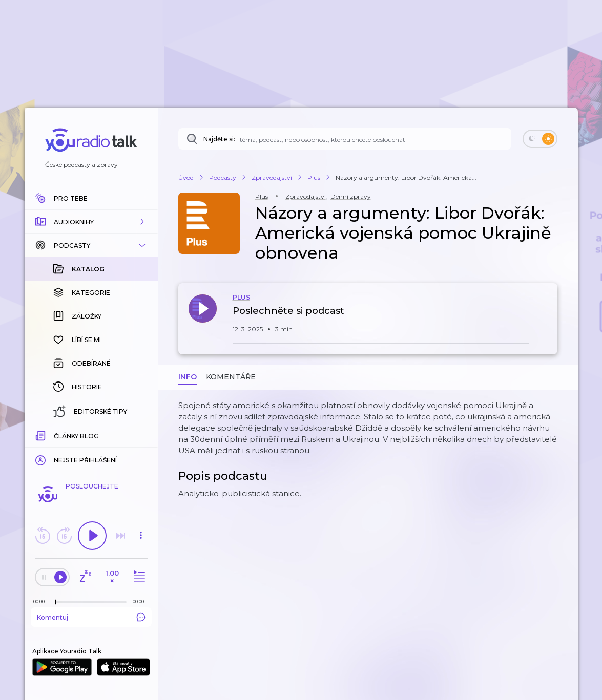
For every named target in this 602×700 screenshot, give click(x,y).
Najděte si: (219, 139)
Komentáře (231, 377)
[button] (91, 222)
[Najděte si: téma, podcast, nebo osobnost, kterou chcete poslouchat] (345, 139)
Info (188, 377)
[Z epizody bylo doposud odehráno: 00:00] (41, 601)
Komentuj (91, 617)
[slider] (56, 602)
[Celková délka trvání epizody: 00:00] (141, 601)
